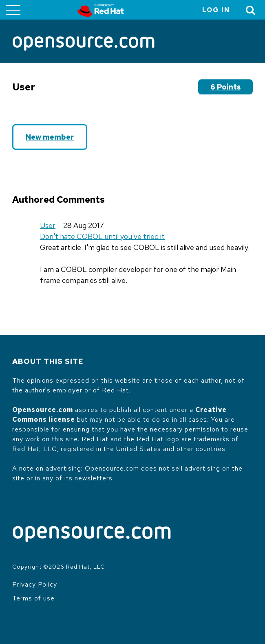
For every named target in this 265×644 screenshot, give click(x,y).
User (48, 225)
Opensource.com (43, 410)
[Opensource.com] (84, 44)
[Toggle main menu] (13, 10)
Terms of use (33, 598)
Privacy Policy (35, 584)
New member (50, 137)
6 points (225, 87)
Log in (216, 10)
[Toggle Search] (251, 10)
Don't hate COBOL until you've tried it (102, 236)
